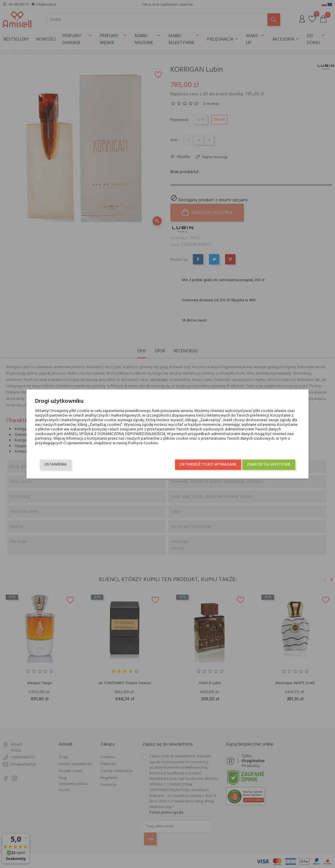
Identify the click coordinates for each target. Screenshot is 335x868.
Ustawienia (56, 465)
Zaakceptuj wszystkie (268, 465)
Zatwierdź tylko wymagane (208, 465)
